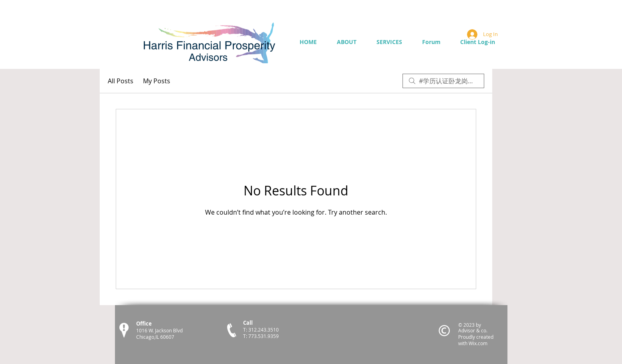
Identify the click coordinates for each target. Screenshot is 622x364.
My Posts (157, 81)
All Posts (121, 81)
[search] (443, 81)
